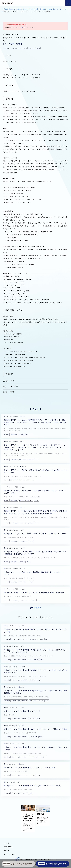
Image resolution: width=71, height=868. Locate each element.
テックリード (32, 680)
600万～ (44, 757)
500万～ (36, 460)
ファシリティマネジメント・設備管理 (27, 600)
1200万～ (33, 480)
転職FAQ (41, 814)
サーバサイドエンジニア (35, 757)
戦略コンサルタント (23, 541)
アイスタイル (7, 639)
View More (35, 608)
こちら (21, 27)
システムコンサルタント (24, 480)
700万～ (27, 434)
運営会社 (6, 850)
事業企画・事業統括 (34, 660)
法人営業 (21, 434)
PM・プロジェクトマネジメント (26, 460)
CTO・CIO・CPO (33, 737)
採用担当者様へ (8, 847)
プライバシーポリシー (10, 854)
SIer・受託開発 (14, 434)
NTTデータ (7, 434)
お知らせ (6, 843)
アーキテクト (22, 562)
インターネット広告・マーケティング (20, 639)
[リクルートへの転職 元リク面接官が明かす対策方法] (28, 810)
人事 (31, 793)
